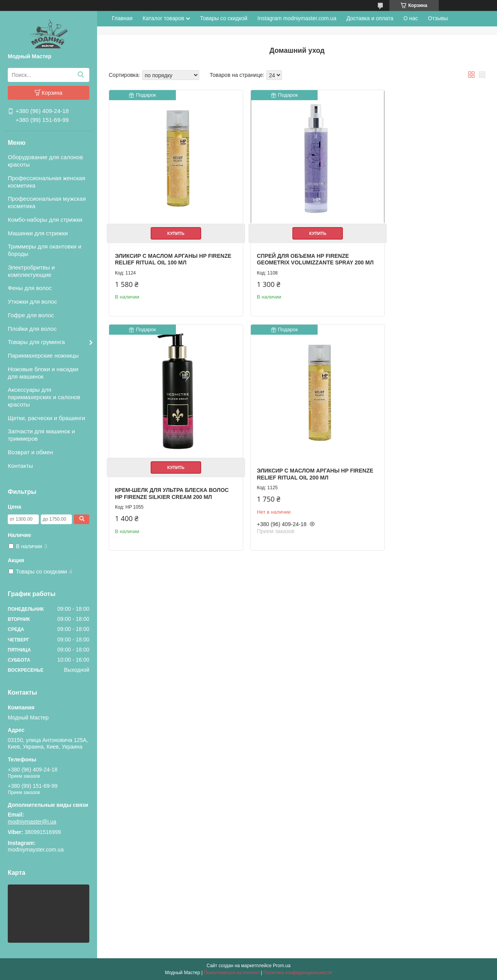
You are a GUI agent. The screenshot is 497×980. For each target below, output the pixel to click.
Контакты (20, 466)
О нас (411, 18)
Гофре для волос (31, 315)
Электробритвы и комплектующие (31, 271)
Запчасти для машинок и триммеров (41, 435)
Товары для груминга (36, 342)
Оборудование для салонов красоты (45, 161)
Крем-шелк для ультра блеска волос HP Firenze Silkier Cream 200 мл (417, 248)
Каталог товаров (163, 18)
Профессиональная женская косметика (47, 182)
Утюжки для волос (32, 301)
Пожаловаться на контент (232, 973)
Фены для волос (30, 288)
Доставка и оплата (370, 18)
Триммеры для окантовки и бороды (44, 250)
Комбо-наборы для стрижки (45, 220)
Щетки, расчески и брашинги (46, 418)
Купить (168, 218)
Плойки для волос (32, 329)
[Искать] (81, 75)
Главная (122, 18)
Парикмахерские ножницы (43, 355)
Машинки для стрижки (38, 233)
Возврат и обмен (30, 452)
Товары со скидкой (224, 18)
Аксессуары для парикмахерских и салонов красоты (44, 397)
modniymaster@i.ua (32, 822)
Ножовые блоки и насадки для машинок (43, 373)
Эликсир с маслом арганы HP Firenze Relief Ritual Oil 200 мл (163, 451)
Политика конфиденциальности (298, 973)
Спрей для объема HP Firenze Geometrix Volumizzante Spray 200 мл (290, 248)
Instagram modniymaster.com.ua (297, 18)
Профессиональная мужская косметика (47, 202)
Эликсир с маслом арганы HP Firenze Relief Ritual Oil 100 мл (163, 244)
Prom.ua (282, 966)
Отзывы (438, 18)
